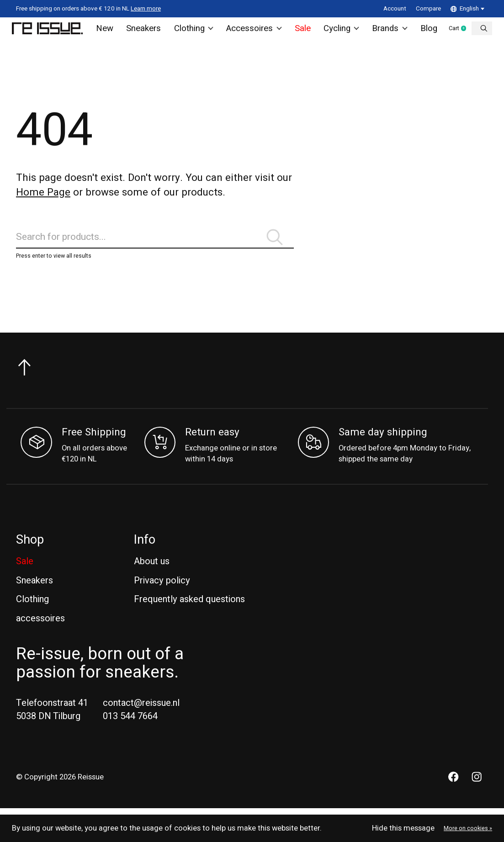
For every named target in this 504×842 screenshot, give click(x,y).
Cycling (340, 32)
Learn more (146, 9)
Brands (387, 32)
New (111, 32)
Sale (301, 32)
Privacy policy (162, 600)
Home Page (43, 201)
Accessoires (254, 32)
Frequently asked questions (189, 619)
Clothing (196, 32)
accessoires (40, 638)
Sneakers (148, 32)
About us (152, 581)
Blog (425, 32)
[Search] (155, 251)
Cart (463, 33)
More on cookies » (468, 828)
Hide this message (403, 828)
